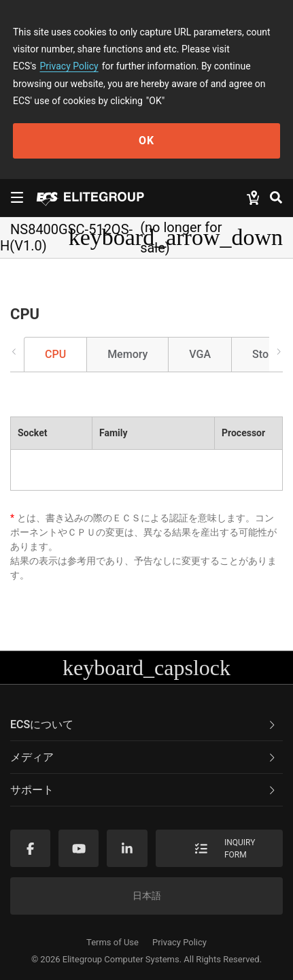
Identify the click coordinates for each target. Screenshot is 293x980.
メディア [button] (144, 757)
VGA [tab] (200, 354)
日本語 (147, 896)
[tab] (146, 725)
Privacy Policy (69, 66)
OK (146, 141)
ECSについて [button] (144, 724)
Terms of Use (113, 942)
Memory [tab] (127, 354)
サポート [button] (144, 790)
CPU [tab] (55, 354)
